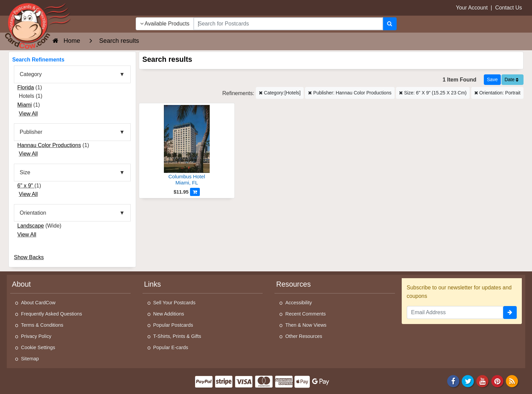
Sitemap (30, 359)
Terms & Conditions (42, 325)
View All (28, 114)
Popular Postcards (173, 325)
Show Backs (29, 257)
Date (511, 79)
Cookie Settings (38, 347)
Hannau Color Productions (49, 145)
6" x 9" (26, 186)
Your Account (472, 8)
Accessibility (299, 303)
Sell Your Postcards (175, 303)
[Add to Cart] (195, 192)
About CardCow (38, 303)
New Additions (169, 314)
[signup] (510, 312)
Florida (26, 87)
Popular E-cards (171, 347)
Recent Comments (306, 314)
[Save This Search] (492, 80)
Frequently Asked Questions (52, 314)
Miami (25, 105)
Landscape (31, 226)
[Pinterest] (497, 381)
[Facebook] (453, 381)
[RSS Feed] (512, 381)
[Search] (390, 24)
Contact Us (508, 8)
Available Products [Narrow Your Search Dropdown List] (165, 24)
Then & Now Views (306, 325)
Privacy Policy (36, 336)
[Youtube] (483, 381)
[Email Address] (455, 312)
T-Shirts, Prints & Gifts (177, 336)
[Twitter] (468, 381)
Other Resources (304, 336)
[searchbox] (288, 24)
